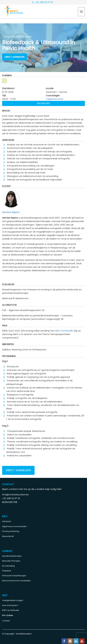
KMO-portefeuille (11, 610)
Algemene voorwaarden (14, 526)
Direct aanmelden (15, 57)
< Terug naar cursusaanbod (17, 37)
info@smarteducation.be (15, 495)
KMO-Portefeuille (64, 331)
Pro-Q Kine (8, 615)
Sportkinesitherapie (12, 556)
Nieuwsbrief (8, 536)
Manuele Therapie (11, 561)
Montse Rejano (11, 212)
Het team (7, 521)
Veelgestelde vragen (13, 600)
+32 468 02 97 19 (42, 2)
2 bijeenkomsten (55, 99)
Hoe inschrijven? (10, 605)
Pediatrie (7, 571)
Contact (6, 621)
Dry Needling (8, 566)
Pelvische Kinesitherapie (14, 576)
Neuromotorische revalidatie (16, 581)
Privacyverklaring (11, 531)
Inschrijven (43, 103)
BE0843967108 (10, 502)
